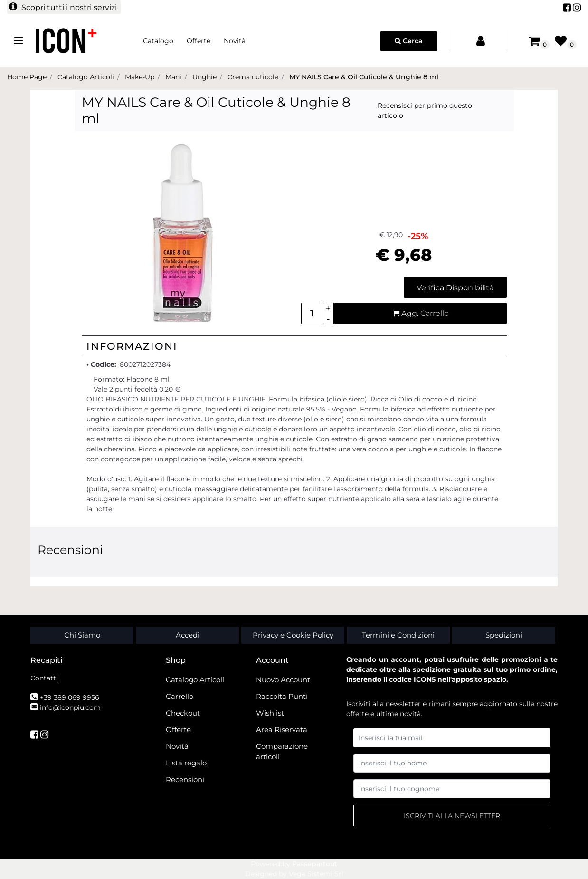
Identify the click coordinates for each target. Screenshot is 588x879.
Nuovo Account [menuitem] (283, 680)
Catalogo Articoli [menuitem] (195, 680)
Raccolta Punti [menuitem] (282, 696)
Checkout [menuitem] (183, 713)
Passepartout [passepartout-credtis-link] (315, 864)
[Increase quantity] (328, 308)
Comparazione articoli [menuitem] (282, 752)
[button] (184, 233)
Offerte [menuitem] (199, 41)
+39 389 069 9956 (70, 697)
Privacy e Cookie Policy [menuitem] (293, 635)
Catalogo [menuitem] (158, 41)
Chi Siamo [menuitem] (82, 635)
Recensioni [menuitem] (185, 779)
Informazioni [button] (132, 346)
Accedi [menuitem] (188, 635)
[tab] (294, 346)
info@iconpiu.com (70, 707)
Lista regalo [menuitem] (186, 763)
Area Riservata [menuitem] (282, 730)
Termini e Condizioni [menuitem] (398, 635)
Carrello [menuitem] (180, 696)
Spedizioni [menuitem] (504, 635)
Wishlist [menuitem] (270, 713)
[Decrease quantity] (328, 319)
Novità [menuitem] (235, 41)
